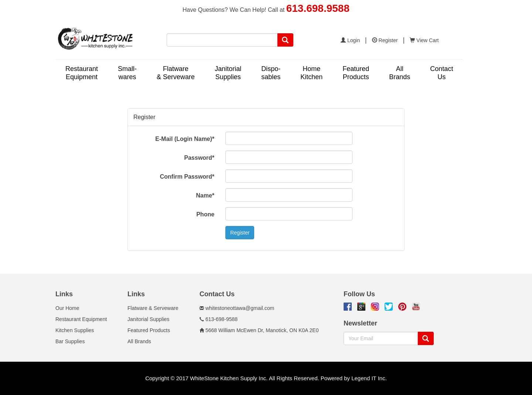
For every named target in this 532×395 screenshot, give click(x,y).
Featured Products (149, 330)
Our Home (67, 308)
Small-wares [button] (127, 73)
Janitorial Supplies (149, 319)
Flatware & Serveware (153, 308)
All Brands (139, 341)
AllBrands (400, 73)
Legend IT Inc (368, 378)
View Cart (424, 40)
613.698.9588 (318, 8)
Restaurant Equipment (81, 319)
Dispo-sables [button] (271, 73)
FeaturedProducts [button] (356, 73)
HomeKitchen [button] (311, 73)
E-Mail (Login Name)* (185, 139)
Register (385, 40)
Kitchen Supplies (75, 330)
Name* (205, 195)
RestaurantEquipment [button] (82, 73)
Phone (205, 214)
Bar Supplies (70, 341)
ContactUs (441, 73)
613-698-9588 (221, 319)
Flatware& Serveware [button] (176, 73)
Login (350, 40)
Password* (199, 158)
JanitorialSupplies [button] (228, 73)
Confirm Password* (187, 177)
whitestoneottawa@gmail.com (240, 308)
